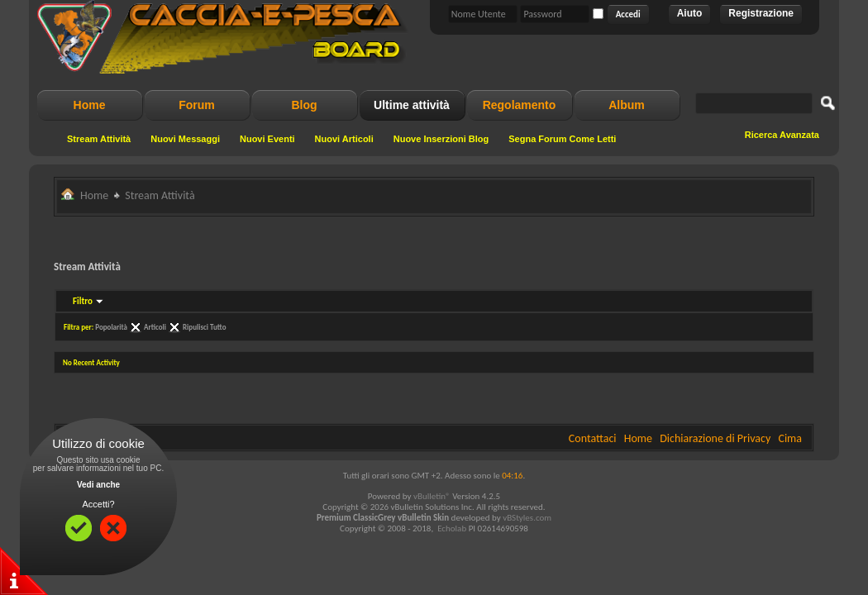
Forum (197, 105)
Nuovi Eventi (267, 139)
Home (90, 105)
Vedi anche (98, 485)
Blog (304, 105)
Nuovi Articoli (344, 139)
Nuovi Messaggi (185, 139)
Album (627, 105)
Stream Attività (99, 139)
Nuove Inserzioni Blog (441, 139)
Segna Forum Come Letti (562, 139)
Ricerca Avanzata (782, 135)
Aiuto (690, 13)
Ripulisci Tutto (204, 327)
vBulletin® (432, 496)
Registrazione (761, 13)
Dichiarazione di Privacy (715, 438)
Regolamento (520, 105)
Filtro (83, 301)
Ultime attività (412, 105)
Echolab (452, 528)
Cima (790, 438)
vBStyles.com (527, 518)
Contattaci (593, 438)
